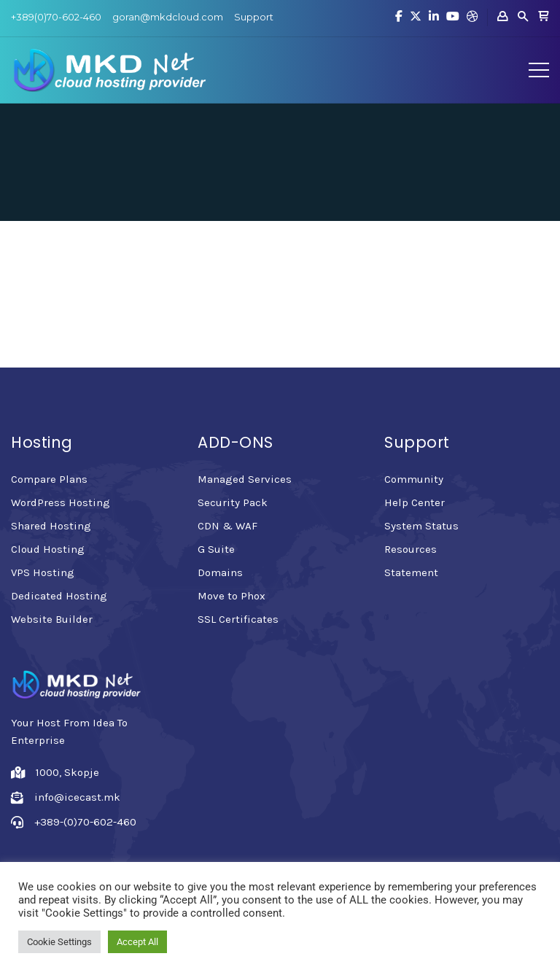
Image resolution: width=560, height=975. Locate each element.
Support (254, 17)
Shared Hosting (51, 526)
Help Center (415, 502)
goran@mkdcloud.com (168, 17)
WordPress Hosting (61, 502)
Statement (411, 572)
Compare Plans (49, 479)
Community (414, 479)
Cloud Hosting (48, 549)
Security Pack (233, 502)
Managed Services (245, 479)
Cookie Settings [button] (59, 942)
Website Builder (52, 619)
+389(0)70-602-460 (56, 17)
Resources (411, 549)
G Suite (216, 549)
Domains (220, 572)
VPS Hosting (43, 572)
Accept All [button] (137, 942)
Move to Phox (232, 596)
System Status (421, 526)
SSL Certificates (238, 619)
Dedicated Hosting (59, 596)
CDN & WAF (227, 526)
